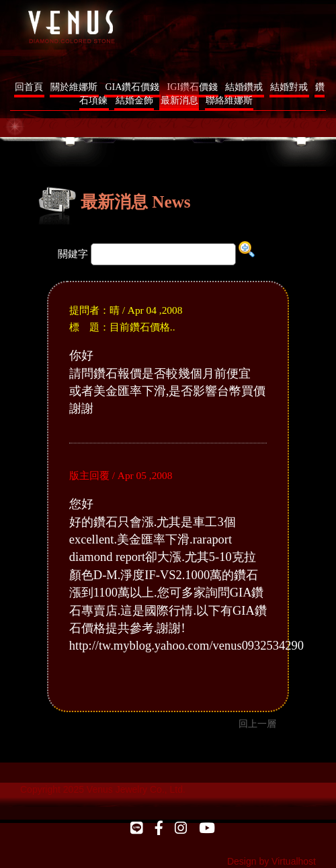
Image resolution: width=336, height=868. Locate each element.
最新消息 (179, 100)
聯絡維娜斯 (229, 100)
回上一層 (257, 724)
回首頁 (29, 87)
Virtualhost (294, 861)
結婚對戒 (289, 87)
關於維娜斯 (74, 87)
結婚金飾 (134, 100)
